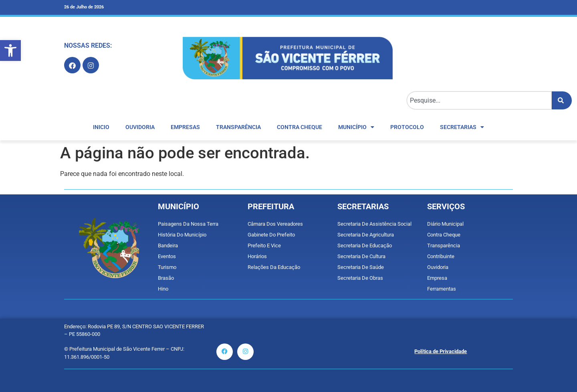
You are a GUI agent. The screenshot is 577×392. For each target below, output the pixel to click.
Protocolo (407, 127)
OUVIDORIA (140, 127)
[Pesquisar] (562, 100)
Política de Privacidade (441, 351)
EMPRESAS (185, 127)
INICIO (101, 127)
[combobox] (479, 100)
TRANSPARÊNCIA (238, 127)
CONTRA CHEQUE (300, 127)
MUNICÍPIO (356, 127)
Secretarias (462, 127)
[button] (10, 51)
